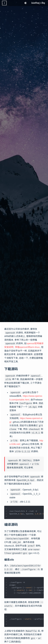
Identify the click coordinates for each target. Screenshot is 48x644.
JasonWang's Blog (38, 3)
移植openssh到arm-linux (27, 347)
